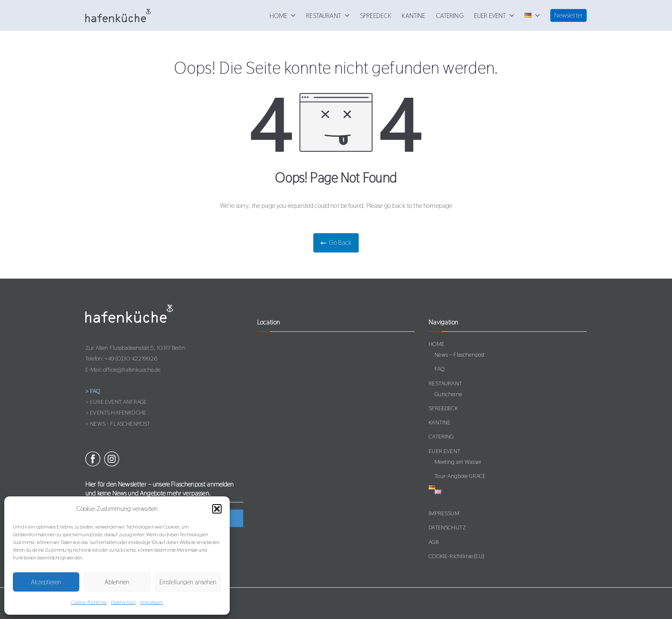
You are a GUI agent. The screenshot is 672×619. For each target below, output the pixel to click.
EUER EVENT (494, 16)
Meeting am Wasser (458, 462)
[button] (217, 509)
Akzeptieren (46, 582)
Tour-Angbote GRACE (460, 476)
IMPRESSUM (444, 513)
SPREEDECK (376, 16)
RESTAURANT (328, 16)
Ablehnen (117, 582)
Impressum (151, 602)
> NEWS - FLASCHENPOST (118, 424)
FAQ (439, 369)
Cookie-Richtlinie (89, 602)
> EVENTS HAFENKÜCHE (116, 412)
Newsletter (568, 15)
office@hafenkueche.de (132, 370)
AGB (433, 542)
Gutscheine (448, 394)
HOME (283, 16)
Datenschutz (123, 602)
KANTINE (413, 16)
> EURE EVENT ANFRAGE (116, 402)
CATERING (450, 16)
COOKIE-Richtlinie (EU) (456, 556)
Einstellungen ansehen (188, 582)
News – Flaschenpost (460, 355)
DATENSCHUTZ (447, 527)
